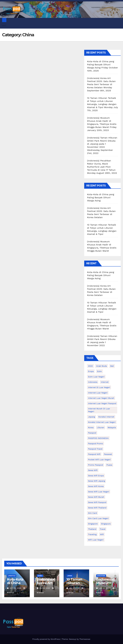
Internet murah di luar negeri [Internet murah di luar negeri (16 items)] (99, 410)
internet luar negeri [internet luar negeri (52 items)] (98, 393)
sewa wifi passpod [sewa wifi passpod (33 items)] (97, 502)
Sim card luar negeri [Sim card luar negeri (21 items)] (98, 518)
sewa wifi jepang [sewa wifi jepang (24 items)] (96, 481)
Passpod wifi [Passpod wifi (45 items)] (94, 454)
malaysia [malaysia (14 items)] (112, 427)
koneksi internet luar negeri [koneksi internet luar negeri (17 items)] (102, 422)
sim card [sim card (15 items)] (92, 513)
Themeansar (85, 639)
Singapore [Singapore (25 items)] (93, 524)
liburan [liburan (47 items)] (101, 427)
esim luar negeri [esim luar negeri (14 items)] (96, 377)
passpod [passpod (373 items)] (92, 433)
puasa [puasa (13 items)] (109, 465)
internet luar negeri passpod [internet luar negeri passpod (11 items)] (102, 403)
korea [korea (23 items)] (91, 427)
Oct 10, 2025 (16, 588)
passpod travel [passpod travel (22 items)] (95, 449)
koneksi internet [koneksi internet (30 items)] (106, 417)
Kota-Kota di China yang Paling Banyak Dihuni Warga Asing (101, 65)
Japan (70, 576)
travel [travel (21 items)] (103, 529)
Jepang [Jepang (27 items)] (91, 417)
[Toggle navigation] (4, 25)
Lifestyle (12, 576)
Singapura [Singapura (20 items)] (106, 524)
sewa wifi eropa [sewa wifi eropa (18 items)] (96, 476)
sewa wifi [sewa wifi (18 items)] (93, 470)
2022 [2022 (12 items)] (90, 366)
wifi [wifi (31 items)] (102, 534)
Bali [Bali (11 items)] (112, 366)
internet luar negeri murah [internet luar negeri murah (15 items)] (101, 398)
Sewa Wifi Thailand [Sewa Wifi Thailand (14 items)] (97, 508)
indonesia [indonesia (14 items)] (93, 382)
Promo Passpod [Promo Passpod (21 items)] (95, 465)
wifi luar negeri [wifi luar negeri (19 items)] (96, 540)
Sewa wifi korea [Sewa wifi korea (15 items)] (96, 486)
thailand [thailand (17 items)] (92, 529)
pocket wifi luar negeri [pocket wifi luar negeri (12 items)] (99, 460)
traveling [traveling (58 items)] (92, 534)
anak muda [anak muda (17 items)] (101, 366)
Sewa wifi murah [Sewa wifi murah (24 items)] (96, 497)
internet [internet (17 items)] (105, 382)
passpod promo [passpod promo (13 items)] (95, 443)
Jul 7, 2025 (74, 588)
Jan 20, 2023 (105, 588)
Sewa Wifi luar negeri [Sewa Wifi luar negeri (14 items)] (99, 492)
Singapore (101, 576)
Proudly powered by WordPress (46, 639)
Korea (40, 576)
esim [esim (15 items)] (99, 371)
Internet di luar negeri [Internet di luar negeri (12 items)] (99, 387)
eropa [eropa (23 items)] (91, 371)
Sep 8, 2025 (45, 588)
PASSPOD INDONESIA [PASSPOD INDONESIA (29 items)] (98, 438)
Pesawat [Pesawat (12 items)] (108, 454)
